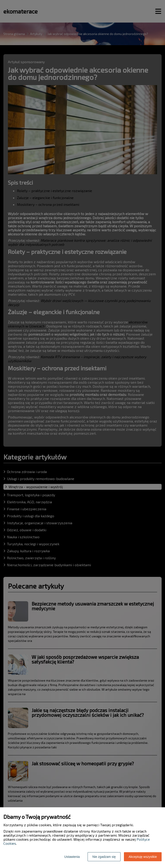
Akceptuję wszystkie (143, 857)
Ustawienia (72, 857)
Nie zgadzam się (104, 857)
